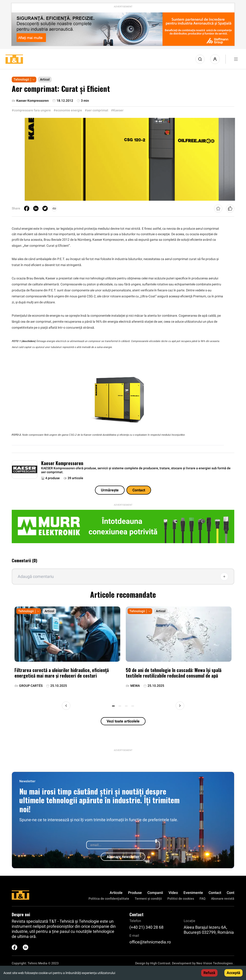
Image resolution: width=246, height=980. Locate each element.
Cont (230, 893)
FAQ (203, 899)
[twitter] (45, 209)
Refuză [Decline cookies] (209, 973)
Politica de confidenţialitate (109, 899)
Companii (155, 893)
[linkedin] (36, 209)
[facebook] (27, 209)
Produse (135, 893)
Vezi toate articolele (123, 721)
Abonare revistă (223, 899)
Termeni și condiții (148, 899)
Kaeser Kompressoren (62, 463)
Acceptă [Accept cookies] (233, 973)
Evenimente (193, 893)
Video (173, 893)
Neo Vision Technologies (215, 963)
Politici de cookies (181, 899)
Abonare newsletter (123, 857)
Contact (139, 490)
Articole (116, 893)
